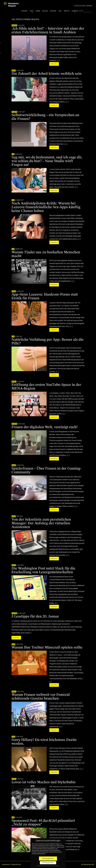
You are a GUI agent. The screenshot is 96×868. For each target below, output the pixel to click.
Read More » (54, 64)
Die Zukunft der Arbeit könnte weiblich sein (46, 74)
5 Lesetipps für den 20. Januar (35, 616)
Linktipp (14, 613)
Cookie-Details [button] (40, 866)
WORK (14, 71)
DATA (13, 644)
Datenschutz (16, 865)
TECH (32, 11)
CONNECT (75, 11)
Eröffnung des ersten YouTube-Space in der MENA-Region (46, 387)
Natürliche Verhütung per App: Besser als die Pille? (48, 341)
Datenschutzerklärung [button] (49, 866)
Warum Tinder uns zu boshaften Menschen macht (46, 254)
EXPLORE (53, 11)
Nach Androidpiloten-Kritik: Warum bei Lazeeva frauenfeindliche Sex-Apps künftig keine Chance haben (46, 207)
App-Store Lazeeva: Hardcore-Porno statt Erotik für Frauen (45, 296)
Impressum (6, 865)
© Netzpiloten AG (88, 865)
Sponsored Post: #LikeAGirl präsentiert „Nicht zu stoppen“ (43, 822)
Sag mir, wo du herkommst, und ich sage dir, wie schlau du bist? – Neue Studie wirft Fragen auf (47, 161)
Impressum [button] (57, 866)
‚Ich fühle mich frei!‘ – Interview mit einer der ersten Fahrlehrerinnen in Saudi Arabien (48, 30)
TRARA (38, 11)
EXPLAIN (45, 11)
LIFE (13, 154)
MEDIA (14, 292)
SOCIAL (14, 382)
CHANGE (14, 26)
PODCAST (24, 11)
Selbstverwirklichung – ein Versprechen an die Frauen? (45, 117)
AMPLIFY (67, 11)
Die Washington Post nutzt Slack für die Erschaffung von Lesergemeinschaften (43, 570)
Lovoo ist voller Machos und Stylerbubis (44, 782)
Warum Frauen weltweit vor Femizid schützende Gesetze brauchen (41, 697)
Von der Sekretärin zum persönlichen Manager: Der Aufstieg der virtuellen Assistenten (41, 523)
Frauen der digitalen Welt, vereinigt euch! (45, 427)
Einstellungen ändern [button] (48, 863)
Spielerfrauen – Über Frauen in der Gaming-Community (46, 470)
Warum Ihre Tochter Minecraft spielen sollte (47, 647)
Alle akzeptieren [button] (48, 859)
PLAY (60, 11)
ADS (13, 818)
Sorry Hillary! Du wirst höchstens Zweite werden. (44, 742)
